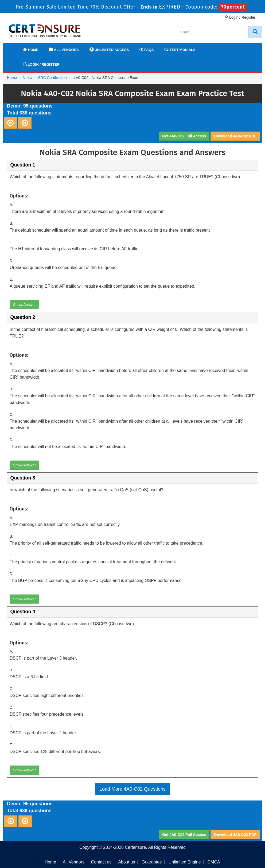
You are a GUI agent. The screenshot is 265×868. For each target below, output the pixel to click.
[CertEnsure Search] (255, 32)
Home (31, 49)
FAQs (147, 49)
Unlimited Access (109, 49)
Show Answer (24, 305)
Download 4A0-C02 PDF (235, 136)
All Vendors (64, 49)
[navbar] (14, 47)
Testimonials (180, 49)
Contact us (101, 862)
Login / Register (240, 17)
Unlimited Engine (185, 862)
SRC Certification (52, 78)
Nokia (28, 78)
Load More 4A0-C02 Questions (132, 789)
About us (126, 862)
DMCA (214, 862)
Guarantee (152, 862)
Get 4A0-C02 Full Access (184, 136)
